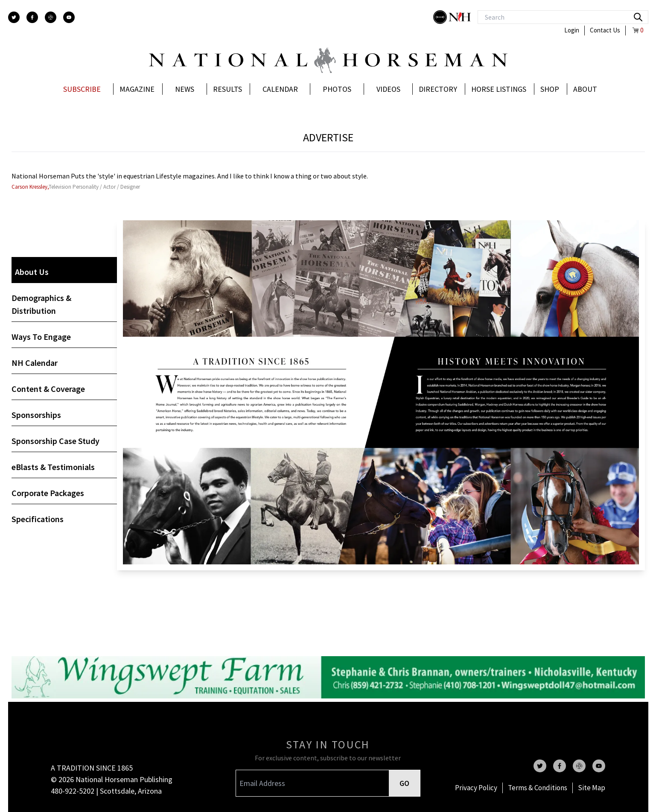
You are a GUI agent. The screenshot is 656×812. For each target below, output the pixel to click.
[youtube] (69, 17)
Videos (388, 89)
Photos (337, 89)
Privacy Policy (476, 788)
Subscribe (82, 89)
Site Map (592, 788)
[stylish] (441, 17)
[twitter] (14, 17)
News (185, 89)
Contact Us (605, 30)
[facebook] (32, 17)
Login (572, 30)
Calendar (280, 89)
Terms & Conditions (538, 788)
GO (404, 783)
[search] (638, 17)
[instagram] (51, 17)
